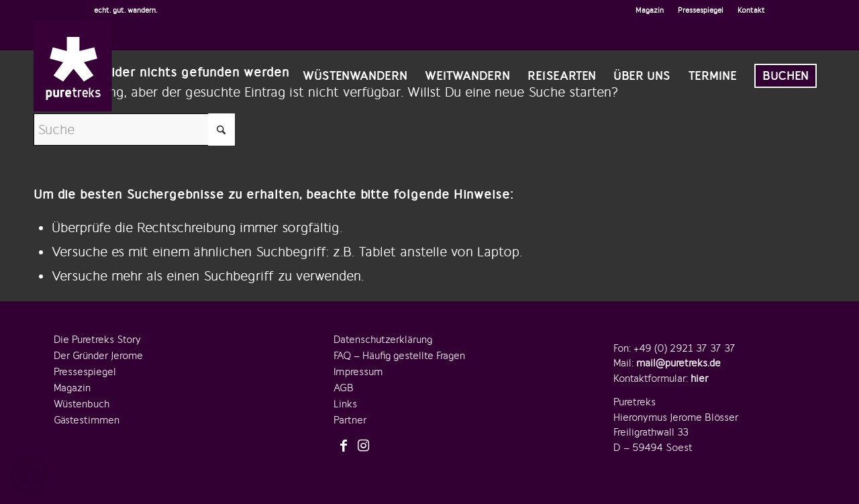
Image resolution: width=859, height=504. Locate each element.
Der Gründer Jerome (98, 356)
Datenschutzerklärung (383, 340)
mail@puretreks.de (678, 363)
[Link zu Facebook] (344, 446)
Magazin (650, 10)
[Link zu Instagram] (364, 446)
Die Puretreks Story (97, 340)
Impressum (358, 372)
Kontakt (751, 10)
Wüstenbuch (82, 404)
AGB (344, 388)
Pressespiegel (701, 10)
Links (345, 404)
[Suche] (134, 130)
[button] (30, 474)
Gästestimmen (87, 420)
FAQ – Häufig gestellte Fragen (399, 356)
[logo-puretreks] (73, 66)
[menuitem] (650, 10)
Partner (350, 420)
